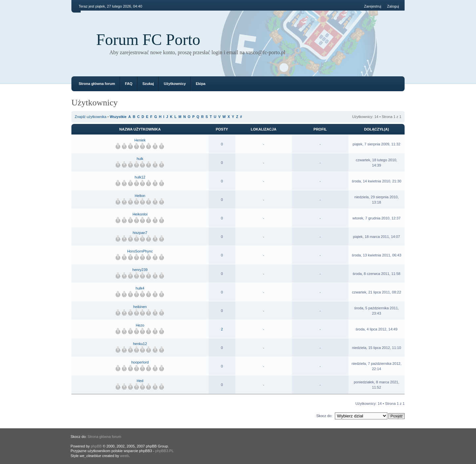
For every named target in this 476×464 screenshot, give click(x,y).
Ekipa (200, 84)
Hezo (140, 325)
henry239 (140, 270)
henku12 (140, 344)
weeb (124, 456)
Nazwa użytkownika (140, 129)
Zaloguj (393, 6)
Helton (140, 196)
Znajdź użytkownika (91, 117)
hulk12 (140, 177)
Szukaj (148, 84)
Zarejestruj (373, 6)
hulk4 (140, 288)
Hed (140, 381)
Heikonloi (140, 214)
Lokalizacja (264, 129)
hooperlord (140, 362)
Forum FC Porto (148, 39)
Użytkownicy (175, 84)
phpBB (96, 446)
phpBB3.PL (165, 451)
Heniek (140, 140)
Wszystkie (118, 117)
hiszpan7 (140, 233)
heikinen (140, 307)
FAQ (129, 84)
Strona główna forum (97, 84)
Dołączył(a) (376, 129)
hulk (140, 159)
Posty (222, 129)
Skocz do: (324, 416)
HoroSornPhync (140, 251)
